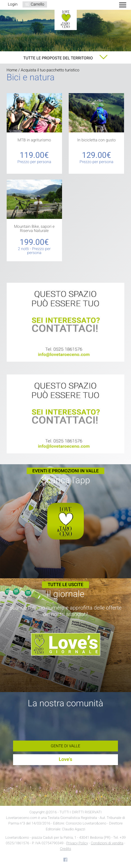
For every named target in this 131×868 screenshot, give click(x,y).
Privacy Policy (77, 843)
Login (13, 4)
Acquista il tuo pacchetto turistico (50, 70)
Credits (65, 849)
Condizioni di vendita (107, 843)
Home (12, 70)
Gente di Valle (66, 746)
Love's (65, 760)
